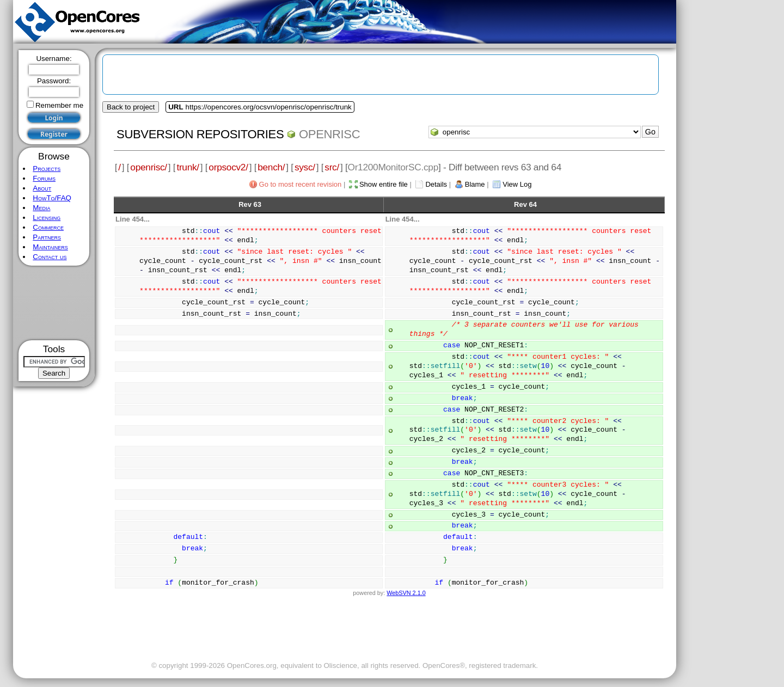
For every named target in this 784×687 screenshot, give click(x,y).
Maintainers (50, 247)
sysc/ (305, 167)
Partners (47, 237)
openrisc (329, 134)
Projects (47, 168)
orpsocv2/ (228, 167)
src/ (332, 167)
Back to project (131, 107)
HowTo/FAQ (52, 198)
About (42, 188)
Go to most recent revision (301, 184)
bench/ (271, 167)
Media (41, 208)
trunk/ (188, 167)
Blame (475, 184)
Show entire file (384, 184)
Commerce (48, 227)
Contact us (50, 257)
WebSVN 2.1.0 (406, 593)
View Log (517, 184)
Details (436, 184)
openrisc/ (149, 167)
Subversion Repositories (200, 134)
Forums (44, 178)
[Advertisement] (54, 303)
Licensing (47, 217)
